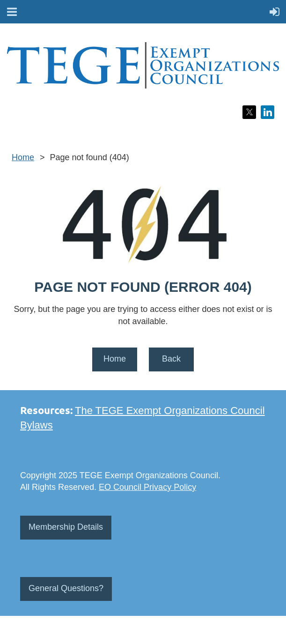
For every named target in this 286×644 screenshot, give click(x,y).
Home (23, 157)
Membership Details (66, 527)
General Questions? (66, 588)
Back (171, 359)
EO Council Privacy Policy (147, 487)
